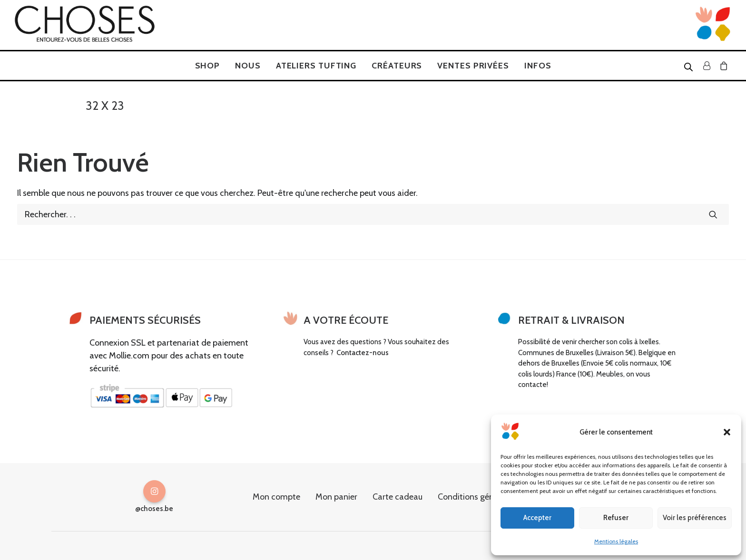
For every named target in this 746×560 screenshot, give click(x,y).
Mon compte (276, 497)
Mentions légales (616, 541)
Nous (248, 66)
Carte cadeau (398, 497)
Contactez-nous (363, 353)
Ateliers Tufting (316, 66)
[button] (727, 432)
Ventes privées (473, 66)
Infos (538, 66)
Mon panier (336, 497)
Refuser (616, 518)
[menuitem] (208, 66)
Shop (208, 66)
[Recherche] (373, 214)
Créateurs (397, 66)
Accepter (537, 518)
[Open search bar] (689, 67)
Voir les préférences (695, 518)
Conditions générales (477, 497)
